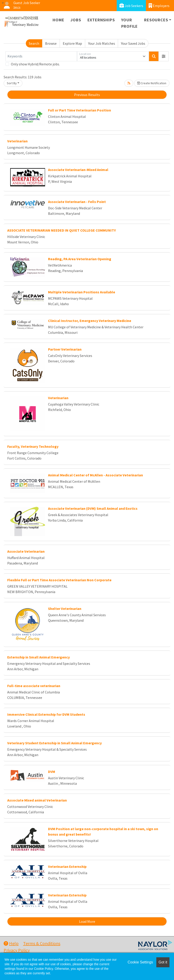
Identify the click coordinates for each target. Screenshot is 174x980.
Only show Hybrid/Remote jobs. (35, 64)
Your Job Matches (102, 43)
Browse (51, 43)
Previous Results (87, 95)
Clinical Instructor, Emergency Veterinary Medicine (90, 321)
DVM (52, 772)
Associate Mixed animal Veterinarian (37, 800)
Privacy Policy (17, 950)
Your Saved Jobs (133, 43)
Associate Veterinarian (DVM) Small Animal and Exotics (93, 508)
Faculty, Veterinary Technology (33, 446)
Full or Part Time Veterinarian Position (80, 110)
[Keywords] (41, 56)
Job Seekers (131, 6)
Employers (159, 6)
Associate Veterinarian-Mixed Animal (78, 170)
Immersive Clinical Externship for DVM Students (46, 714)
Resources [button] (156, 20)
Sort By (12, 83)
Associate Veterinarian (26, 551)
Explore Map (72, 43)
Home (58, 20)
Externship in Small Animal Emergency (39, 657)
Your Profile (130, 23)
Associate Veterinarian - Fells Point (77, 202)
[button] (164, 56)
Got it (163, 962)
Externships (101, 20)
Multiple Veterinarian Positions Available (82, 292)
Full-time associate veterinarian (34, 686)
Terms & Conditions (42, 943)
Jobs (76, 20)
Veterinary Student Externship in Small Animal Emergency (54, 743)
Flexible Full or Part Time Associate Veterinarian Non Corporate (59, 580)
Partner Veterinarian (65, 349)
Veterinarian (17, 141)
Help (11, 943)
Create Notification (152, 83)
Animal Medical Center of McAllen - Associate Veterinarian (95, 475)
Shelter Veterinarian (65, 609)
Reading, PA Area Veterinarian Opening (80, 259)
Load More (87, 921)
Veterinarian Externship (67, 866)
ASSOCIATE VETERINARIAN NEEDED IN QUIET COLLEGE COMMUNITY (62, 230)
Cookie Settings (140, 962)
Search (34, 43)
